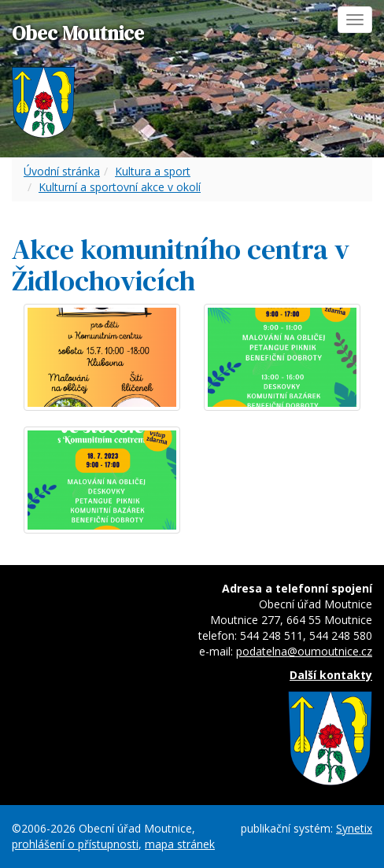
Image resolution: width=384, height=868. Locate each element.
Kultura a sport (153, 171)
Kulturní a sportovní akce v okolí (120, 187)
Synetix (354, 828)
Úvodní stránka (62, 171)
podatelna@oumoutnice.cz (304, 651)
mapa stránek (180, 844)
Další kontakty (331, 675)
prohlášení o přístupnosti (75, 844)
